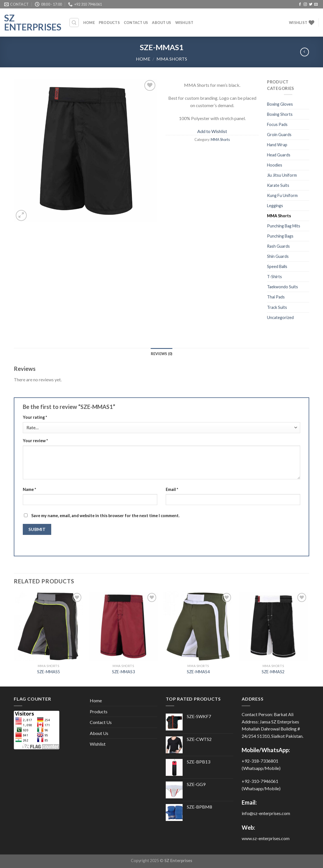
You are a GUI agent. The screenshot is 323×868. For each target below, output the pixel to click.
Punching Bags (280, 236)
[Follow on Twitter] (311, 5)
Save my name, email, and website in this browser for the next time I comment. (105, 516)
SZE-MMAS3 (123, 672)
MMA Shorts (172, 59)
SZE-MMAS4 (198, 672)
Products (109, 23)
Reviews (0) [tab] (162, 354)
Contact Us (136, 23)
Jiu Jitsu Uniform (282, 175)
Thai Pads (276, 297)
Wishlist (184, 23)
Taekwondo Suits (282, 287)
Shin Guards (278, 256)
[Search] (74, 23)
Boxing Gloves (280, 104)
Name (29, 489)
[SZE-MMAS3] (123, 626)
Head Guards (279, 155)
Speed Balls (277, 266)
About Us (161, 23)
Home (89, 23)
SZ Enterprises (32, 23)
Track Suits (277, 307)
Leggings (275, 206)
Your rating (35, 417)
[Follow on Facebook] (300, 5)
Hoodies (275, 165)
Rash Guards (278, 246)
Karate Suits (278, 185)
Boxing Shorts (280, 114)
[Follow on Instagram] (305, 5)
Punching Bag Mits (284, 226)
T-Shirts (274, 277)
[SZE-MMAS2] (273, 626)
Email (172, 489)
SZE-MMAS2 (273, 672)
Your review (35, 441)
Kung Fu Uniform (282, 195)
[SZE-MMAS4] (198, 626)
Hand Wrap (277, 145)
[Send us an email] (316, 5)
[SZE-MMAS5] (49, 626)
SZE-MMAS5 (49, 672)
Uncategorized (280, 317)
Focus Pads (277, 124)
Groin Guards (279, 135)
